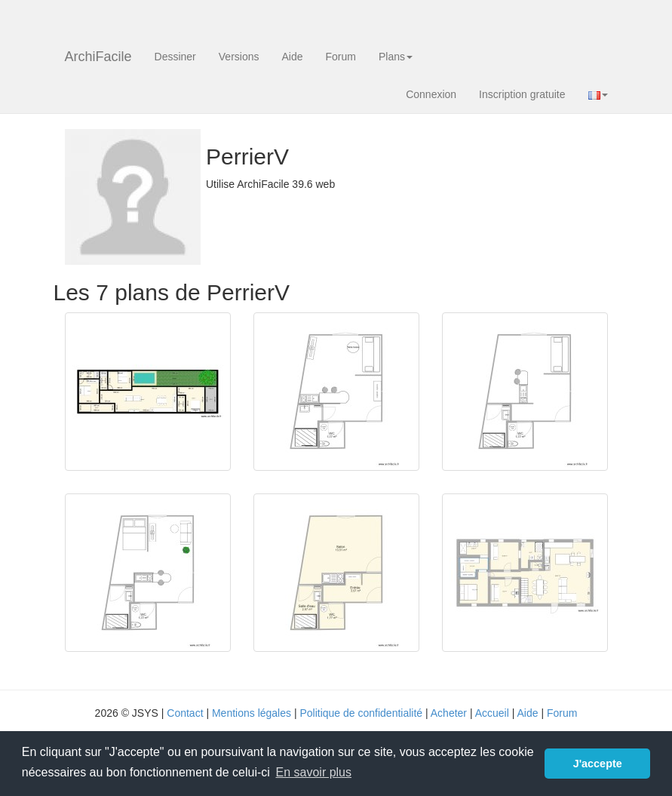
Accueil (492, 713)
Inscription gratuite (522, 94)
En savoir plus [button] (314, 772)
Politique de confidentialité (361, 713)
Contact (185, 713)
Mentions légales (252, 713)
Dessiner (175, 57)
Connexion (431, 94)
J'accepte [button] (598, 764)
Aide (292, 57)
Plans (396, 57)
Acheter (449, 713)
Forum (341, 57)
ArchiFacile (98, 57)
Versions (239, 57)
